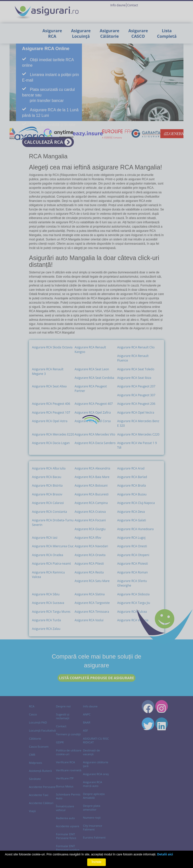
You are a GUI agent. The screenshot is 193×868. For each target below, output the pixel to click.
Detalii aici (165, 854)
